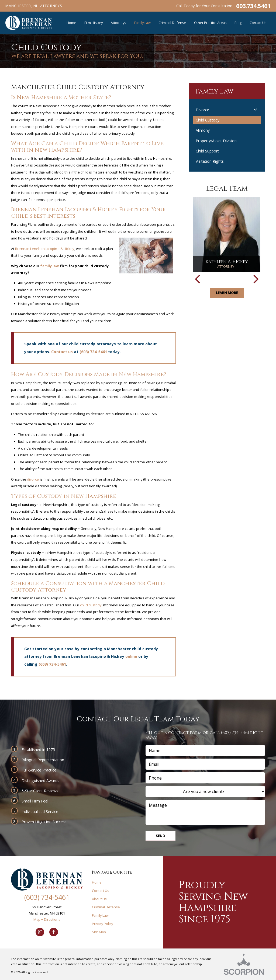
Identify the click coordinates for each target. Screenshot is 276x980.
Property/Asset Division (216, 141)
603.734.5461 (253, 6)
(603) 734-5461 (93, 352)
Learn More (227, 293)
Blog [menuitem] (238, 23)
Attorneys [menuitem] (118, 23)
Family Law (100, 915)
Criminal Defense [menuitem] (172, 23)
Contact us (62, 352)
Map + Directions (47, 919)
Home (97, 882)
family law (49, 266)
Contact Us (101, 891)
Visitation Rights (210, 161)
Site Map (99, 932)
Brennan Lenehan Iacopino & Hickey (45, 249)
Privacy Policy (102, 924)
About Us (99, 899)
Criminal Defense (106, 907)
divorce (33, 479)
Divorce (202, 110)
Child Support (207, 151)
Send (161, 836)
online (131, 656)
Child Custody (208, 120)
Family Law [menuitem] (142, 23)
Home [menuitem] (71, 23)
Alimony (203, 130)
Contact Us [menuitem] (258, 23)
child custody (91, 605)
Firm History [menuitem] (94, 23)
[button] (256, 110)
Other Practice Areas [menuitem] (210, 23)
